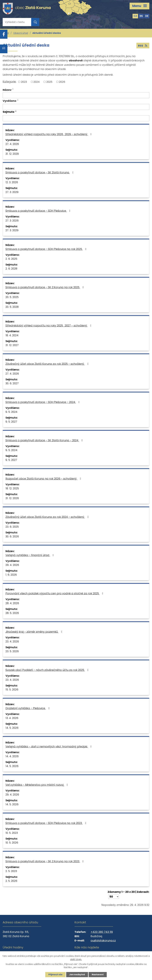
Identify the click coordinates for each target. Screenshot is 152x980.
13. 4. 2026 (12, 718)
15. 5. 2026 (12, 690)
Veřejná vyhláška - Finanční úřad (30, 555)
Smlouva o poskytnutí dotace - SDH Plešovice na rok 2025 (47, 249)
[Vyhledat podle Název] (76, 95)
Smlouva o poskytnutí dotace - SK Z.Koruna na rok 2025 (45, 287)
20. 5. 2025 (12, 297)
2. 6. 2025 (11, 259)
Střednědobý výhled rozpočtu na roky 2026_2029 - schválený (49, 134)
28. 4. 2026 (12, 603)
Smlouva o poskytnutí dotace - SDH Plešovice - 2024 (43, 402)
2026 (62, 82)
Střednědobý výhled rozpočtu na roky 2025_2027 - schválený (49, 326)
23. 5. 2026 (12, 651)
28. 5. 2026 (12, 613)
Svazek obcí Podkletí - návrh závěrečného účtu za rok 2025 (48, 670)
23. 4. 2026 (12, 641)
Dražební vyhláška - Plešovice (28, 708)
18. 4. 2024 (12, 335)
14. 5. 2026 (12, 728)
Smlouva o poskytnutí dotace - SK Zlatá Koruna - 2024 (45, 440)
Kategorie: (9, 82)
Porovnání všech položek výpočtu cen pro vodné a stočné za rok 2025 (55, 593)
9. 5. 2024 (11, 412)
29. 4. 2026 (12, 565)
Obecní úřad (21, 33)
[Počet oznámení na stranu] (114, 897)
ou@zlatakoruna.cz (103, 940)
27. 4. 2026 (12, 144)
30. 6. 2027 (12, 383)
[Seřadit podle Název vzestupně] (13, 88)
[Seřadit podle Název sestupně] (13, 90)
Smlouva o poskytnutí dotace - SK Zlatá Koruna (40, 172)
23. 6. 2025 (12, 527)
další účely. (76, 959)
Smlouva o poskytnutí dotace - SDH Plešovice (39, 211)
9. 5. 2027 (11, 422)
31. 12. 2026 (12, 498)
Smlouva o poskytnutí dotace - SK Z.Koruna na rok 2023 (45, 861)
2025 (49, 82)
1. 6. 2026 (11, 575)
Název (7, 90)
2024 (37, 82)
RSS (143, 46)
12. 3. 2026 (12, 182)
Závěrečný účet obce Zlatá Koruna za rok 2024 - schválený (48, 517)
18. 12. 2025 (12, 488)
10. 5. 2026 (12, 843)
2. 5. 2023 (11, 871)
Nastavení (98, 975)
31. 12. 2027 (12, 345)
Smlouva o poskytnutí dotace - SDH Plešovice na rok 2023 (46, 823)
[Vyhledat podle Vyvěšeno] (76, 107)
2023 (24, 82)
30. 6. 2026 (12, 536)
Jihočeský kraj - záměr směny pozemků (34, 632)
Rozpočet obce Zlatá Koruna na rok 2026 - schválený (44, 479)
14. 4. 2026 (12, 756)
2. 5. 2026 (11, 881)
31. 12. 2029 (12, 154)
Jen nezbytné (77, 975)
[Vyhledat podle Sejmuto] (76, 118)
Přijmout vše (55, 975)
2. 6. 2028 (11, 269)
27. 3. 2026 (12, 220)
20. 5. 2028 (12, 307)
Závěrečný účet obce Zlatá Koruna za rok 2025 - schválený (47, 364)
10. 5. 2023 (12, 833)
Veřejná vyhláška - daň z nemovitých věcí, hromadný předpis (49, 746)
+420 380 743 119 (102, 932)
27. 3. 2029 (12, 192)
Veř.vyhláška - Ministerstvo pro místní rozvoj (37, 785)
